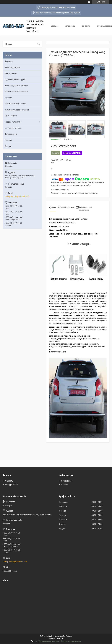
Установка (70, 26)
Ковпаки (9, 98)
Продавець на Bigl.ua (56, 639)
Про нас (8, 140)
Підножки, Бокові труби (15, 80)
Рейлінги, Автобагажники (16, 92)
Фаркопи (9, 61)
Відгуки (55, 26)
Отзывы (65, 485)
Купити (56, 153)
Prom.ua (69, 636)
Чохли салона (11, 116)
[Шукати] (39, 44)
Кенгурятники (11, 73)
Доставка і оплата (13, 128)
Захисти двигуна (12, 67)
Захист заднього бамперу (16, 86)
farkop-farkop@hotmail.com (17, 196)
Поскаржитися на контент (49, 641)
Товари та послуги (13, 122)
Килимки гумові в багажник (17, 110)
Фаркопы (9, 481)
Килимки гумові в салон (15, 104)
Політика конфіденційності (71, 641)
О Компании (67, 481)
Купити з (72, 153)
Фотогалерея (11, 134)
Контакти (86, 26)
